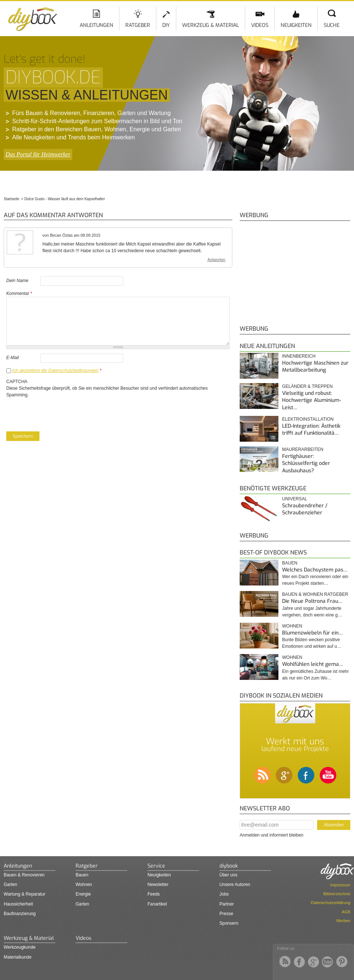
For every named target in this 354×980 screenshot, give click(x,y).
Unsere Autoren (235, 885)
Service (156, 866)
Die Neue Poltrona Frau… (312, 601)
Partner (227, 904)
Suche (332, 25)
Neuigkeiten (296, 25)
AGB (346, 912)
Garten (11, 885)
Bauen (290, 563)
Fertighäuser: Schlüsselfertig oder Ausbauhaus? (306, 463)
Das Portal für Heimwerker (38, 154)
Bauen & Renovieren (24, 875)
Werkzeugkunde (20, 947)
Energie (83, 894)
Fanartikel (157, 904)
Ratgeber (138, 25)
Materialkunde (18, 957)
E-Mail (13, 358)
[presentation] (62, 413)
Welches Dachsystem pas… (315, 570)
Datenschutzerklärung (331, 903)
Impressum (340, 885)
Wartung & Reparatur (25, 894)
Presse (226, 914)
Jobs (224, 894)
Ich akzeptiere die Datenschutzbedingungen (55, 371)
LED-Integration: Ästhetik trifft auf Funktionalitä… (311, 430)
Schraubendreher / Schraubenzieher (305, 509)
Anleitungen (96, 25)
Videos (260, 25)
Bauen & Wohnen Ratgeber (315, 594)
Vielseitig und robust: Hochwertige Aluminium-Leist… (312, 400)
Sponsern (229, 923)
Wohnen (292, 626)
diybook (229, 866)
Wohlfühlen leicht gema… (313, 664)
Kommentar (19, 293)
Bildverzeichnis (337, 894)
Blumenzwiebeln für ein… (312, 633)
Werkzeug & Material (211, 25)
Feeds (154, 894)
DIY (166, 25)
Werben (343, 921)
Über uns (228, 875)
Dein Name (17, 281)
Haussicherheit (18, 904)
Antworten (217, 260)
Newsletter (158, 885)
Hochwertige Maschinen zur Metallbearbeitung (315, 367)
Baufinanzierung (20, 914)
